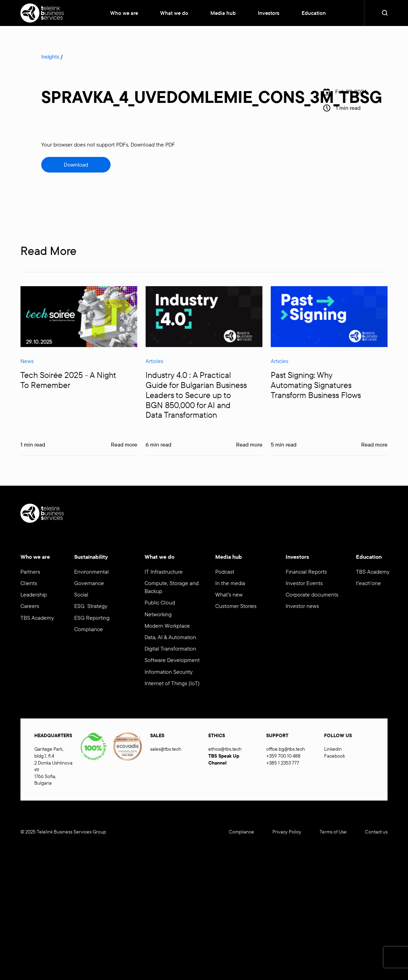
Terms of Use (333, 832)
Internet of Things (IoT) (172, 683)
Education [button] (314, 13)
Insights (50, 57)
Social (81, 594)
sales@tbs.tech (166, 749)
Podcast (225, 572)
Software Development (172, 660)
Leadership (34, 594)
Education (369, 557)
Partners (30, 572)
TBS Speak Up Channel (224, 759)
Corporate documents (312, 594)
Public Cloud (160, 602)
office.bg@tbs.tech (286, 749)
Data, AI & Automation (170, 637)
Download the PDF (153, 144)
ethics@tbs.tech (225, 749)
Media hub (229, 557)
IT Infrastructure (164, 572)
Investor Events (304, 583)
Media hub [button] (223, 13)
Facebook (335, 756)
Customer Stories (236, 606)
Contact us (376, 832)
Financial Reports (306, 572)
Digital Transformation (170, 648)
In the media (230, 583)
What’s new (229, 594)
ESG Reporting (92, 618)
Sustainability (91, 557)
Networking (158, 614)
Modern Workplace (169, 626)
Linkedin (333, 749)
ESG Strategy (91, 606)
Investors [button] (269, 13)
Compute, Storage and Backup (172, 587)
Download (76, 165)
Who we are (124, 13)
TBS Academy (37, 618)
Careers (30, 606)
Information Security (169, 672)
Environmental (92, 572)
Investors (297, 557)
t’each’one (368, 583)
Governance (89, 583)
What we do (174, 13)
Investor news (302, 606)
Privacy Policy (287, 832)
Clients (29, 583)
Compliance (89, 629)
